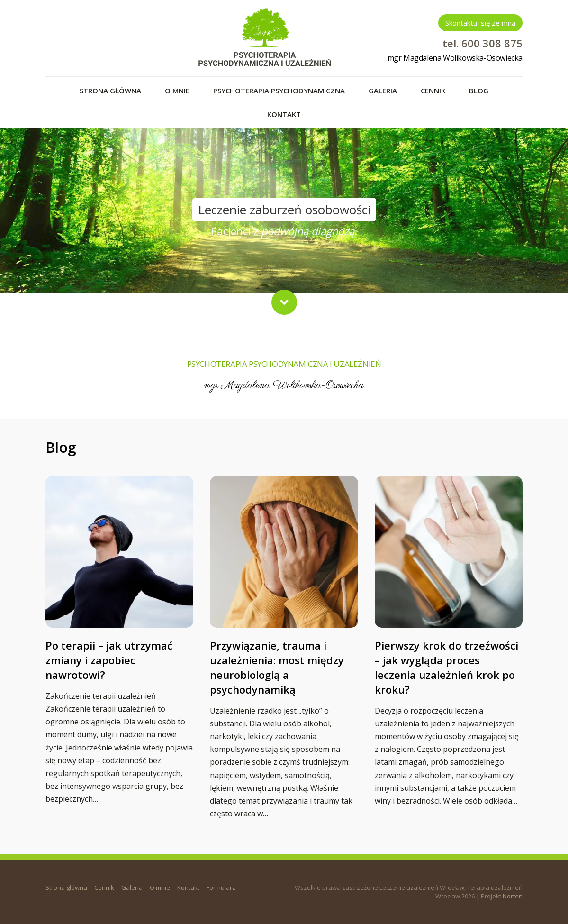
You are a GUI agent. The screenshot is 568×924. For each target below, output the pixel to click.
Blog (479, 91)
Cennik (433, 91)
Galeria (383, 91)
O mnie (177, 91)
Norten (513, 896)
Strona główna (110, 91)
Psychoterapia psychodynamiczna (279, 91)
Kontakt (284, 114)
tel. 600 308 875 (482, 43)
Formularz (221, 887)
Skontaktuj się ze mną (480, 23)
